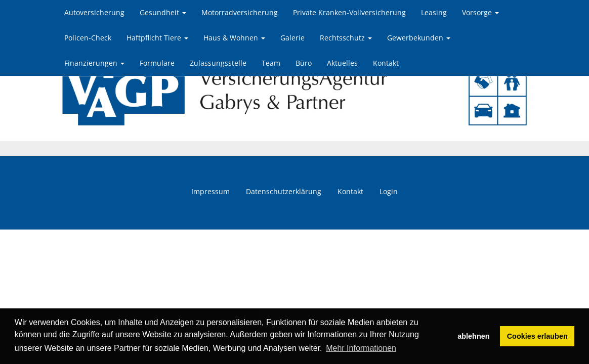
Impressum (211, 191)
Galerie (292, 38)
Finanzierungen (94, 63)
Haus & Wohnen (234, 38)
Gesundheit (163, 12)
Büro (304, 63)
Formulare (157, 63)
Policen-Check (88, 38)
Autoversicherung (94, 12)
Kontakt (386, 63)
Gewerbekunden (419, 38)
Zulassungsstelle (218, 63)
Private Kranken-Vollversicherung (349, 12)
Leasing (434, 12)
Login (389, 191)
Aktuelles (342, 63)
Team (271, 63)
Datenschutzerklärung (284, 191)
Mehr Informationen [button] (361, 348)
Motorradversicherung (240, 12)
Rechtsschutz (346, 38)
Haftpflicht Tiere (157, 38)
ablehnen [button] (473, 336)
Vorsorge (480, 12)
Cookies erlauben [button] (537, 336)
